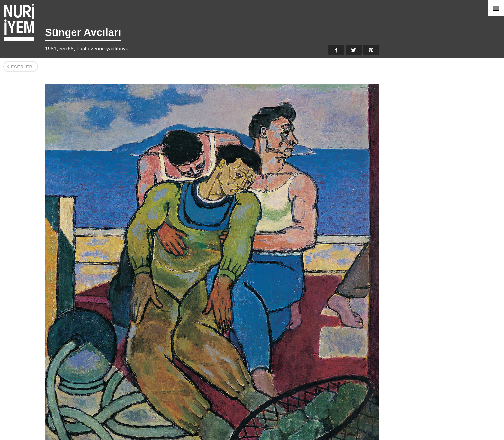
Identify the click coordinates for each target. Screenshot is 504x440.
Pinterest (371, 50)
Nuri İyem (19, 22)
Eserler (22, 67)
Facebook (336, 50)
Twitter (354, 50)
